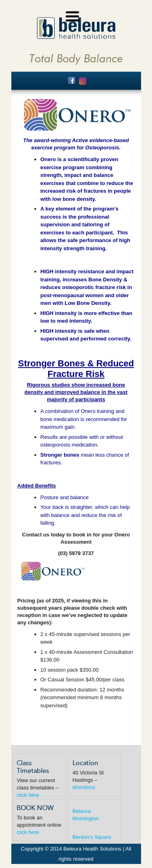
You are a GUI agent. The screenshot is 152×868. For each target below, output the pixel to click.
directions (84, 787)
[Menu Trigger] (72, 15)
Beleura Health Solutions (76, 28)
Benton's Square (92, 837)
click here (28, 795)
